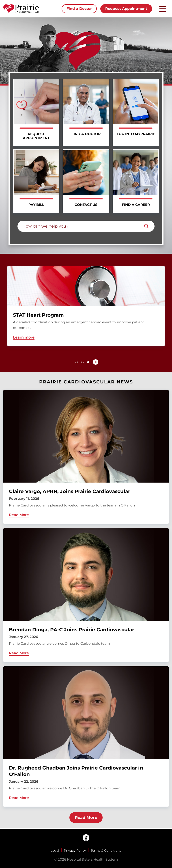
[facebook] (86, 838)
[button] (77, 362)
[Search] (146, 226)
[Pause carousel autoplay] (96, 362)
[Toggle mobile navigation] (163, 9)
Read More (86, 818)
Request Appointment (126, 9)
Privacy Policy (75, 851)
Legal (55, 851)
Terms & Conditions (106, 851)
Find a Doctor (79, 9)
